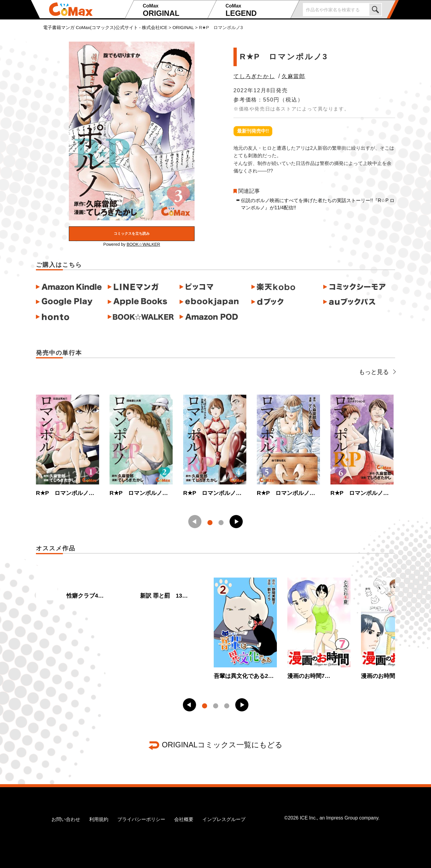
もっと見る (377, 372)
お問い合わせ (66, 819)
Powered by (132, 244)
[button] (236, 522)
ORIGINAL (174, 10)
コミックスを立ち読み (132, 234)
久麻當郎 (293, 76)
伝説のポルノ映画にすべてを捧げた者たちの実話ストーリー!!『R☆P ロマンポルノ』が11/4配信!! (318, 204)
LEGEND (257, 10)
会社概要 (184, 819)
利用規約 (99, 819)
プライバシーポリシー (141, 819)
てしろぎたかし (254, 76)
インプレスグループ (224, 819)
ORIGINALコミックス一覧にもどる (222, 745)
